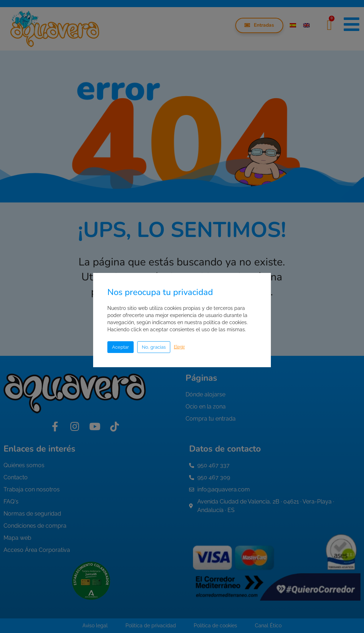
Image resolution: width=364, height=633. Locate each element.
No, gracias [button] (154, 347)
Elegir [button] (179, 347)
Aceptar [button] (121, 347)
